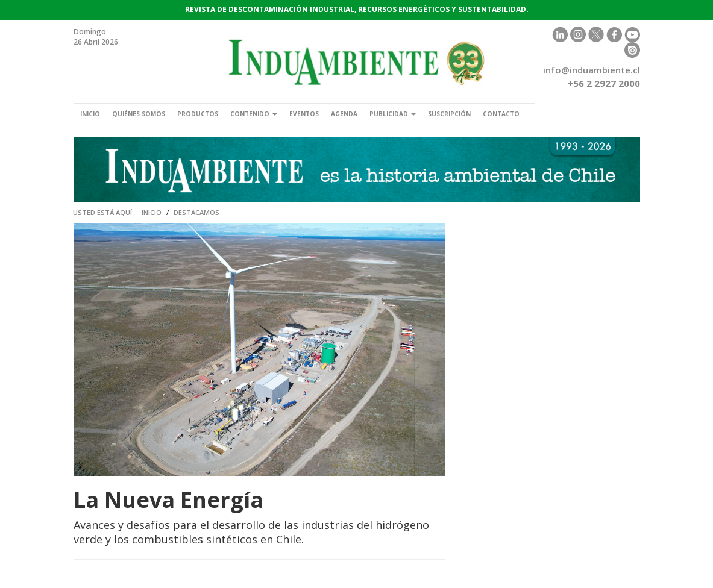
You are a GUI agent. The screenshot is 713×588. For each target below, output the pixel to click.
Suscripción (449, 114)
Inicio (90, 114)
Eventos (304, 114)
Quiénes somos (139, 114)
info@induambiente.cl (592, 70)
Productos (198, 114)
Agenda (344, 114)
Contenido (254, 114)
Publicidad (393, 114)
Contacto (501, 114)
